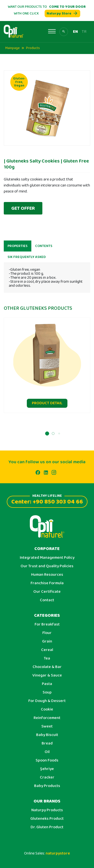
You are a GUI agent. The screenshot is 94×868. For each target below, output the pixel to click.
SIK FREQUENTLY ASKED (27, 259)
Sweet (47, 726)
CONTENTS (44, 248)
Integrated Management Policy (47, 558)
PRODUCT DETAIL (47, 405)
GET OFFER (23, 208)
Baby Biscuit (47, 735)
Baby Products (47, 786)
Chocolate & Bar (47, 667)
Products (33, 48)
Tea (47, 658)
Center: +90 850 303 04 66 (47, 501)
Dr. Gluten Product (47, 827)
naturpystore (58, 853)
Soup (47, 692)
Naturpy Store (62, 13)
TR (84, 32)
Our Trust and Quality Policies (47, 566)
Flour (47, 633)
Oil (47, 752)
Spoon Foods (47, 760)
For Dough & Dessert (47, 701)
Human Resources (47, 575)
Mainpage (12, 48)
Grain (47, 641)
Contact (47, 600)
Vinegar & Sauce (47, 675)
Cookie (47, 709)
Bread (47, 743)
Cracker (47, 777)
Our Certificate (47, 592)
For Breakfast (47, 624)
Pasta (47, 684)
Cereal (47, 650)
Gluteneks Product (47, 819)
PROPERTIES (18, 248)
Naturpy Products (47, 810)
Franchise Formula (47, 583)
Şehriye (47, 769)
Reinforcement (47, 718)
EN (75, 32)
